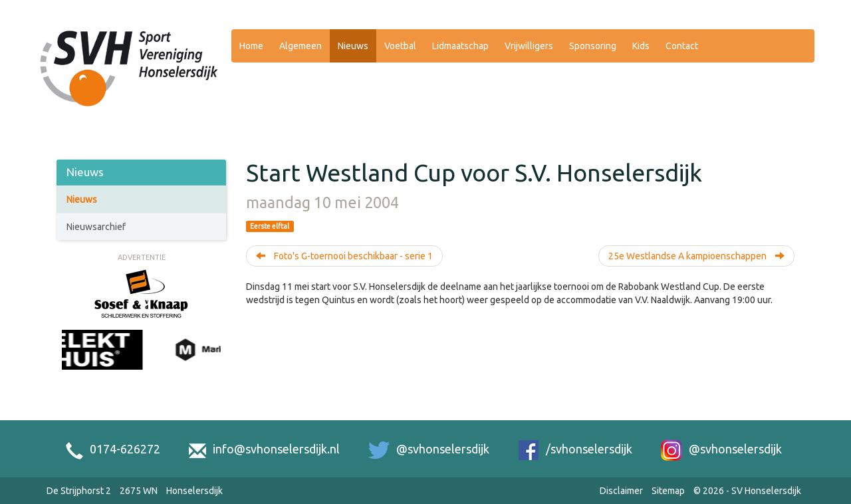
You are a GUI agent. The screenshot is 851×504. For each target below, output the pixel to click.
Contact (682, 46)
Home (251, 46)
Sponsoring (593, 46)
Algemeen (301, 46)
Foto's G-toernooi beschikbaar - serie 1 (344, 256)
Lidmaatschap (460, 46)
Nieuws (353, 46)
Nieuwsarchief (96, 227)
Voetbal (400, 46)
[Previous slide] (68, 364)
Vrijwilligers (529, 46)
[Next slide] (214, 364)
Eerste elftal (270, 226)
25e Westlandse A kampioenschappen (696, 256)
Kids (641, 46)
